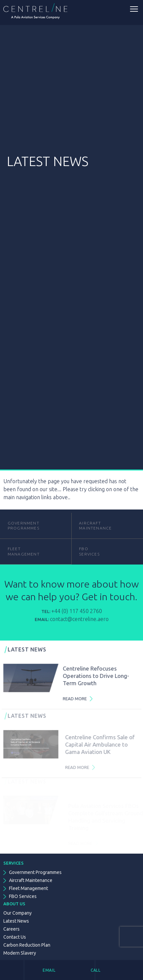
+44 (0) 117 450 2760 (77, 615)
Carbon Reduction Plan (27, 945)
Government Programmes (35, 872)
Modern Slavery (20, 953)
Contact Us (15, 937)
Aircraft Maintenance (95, 526)
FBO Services (23, 896)
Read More (78, 699)
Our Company (17, 913)
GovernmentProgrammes (23, 526)
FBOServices (89, 551)
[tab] (59, 970)
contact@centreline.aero (79, 623)
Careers (11, 929)
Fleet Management (28, 888)
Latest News (16, 921)
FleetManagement (24, 551)
